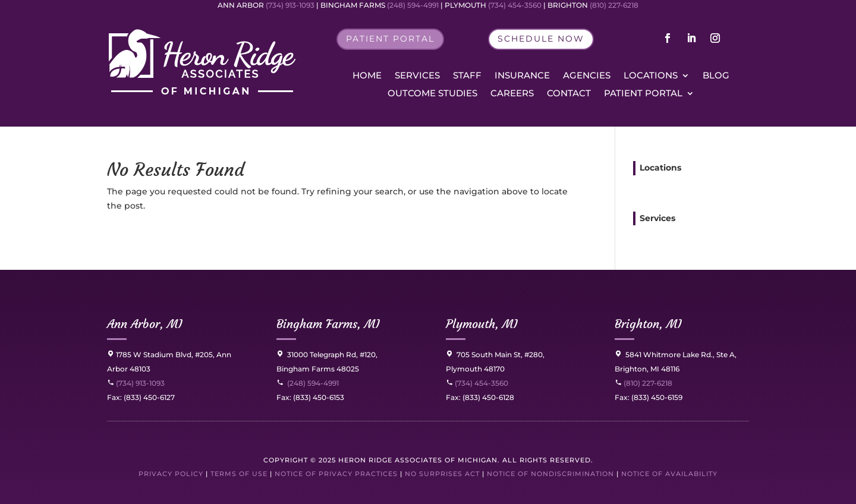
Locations (651, 76)
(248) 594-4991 (313, 383)
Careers (512, 94)
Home (367, 76)
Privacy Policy (171, 474)
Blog (716, 76)
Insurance (522, 76)
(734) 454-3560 (477, 383)
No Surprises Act (442, 474)
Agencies (587, 76)
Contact (569, 94)
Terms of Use (239, 474)
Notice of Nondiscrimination (550, 474)
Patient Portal (643, 94)
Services (417, 76)
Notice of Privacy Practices (336, 474)
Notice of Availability (669, 474)
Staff (467, 76)
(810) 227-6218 (647, 383)
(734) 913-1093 (136, 383)
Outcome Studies (432, 94)
